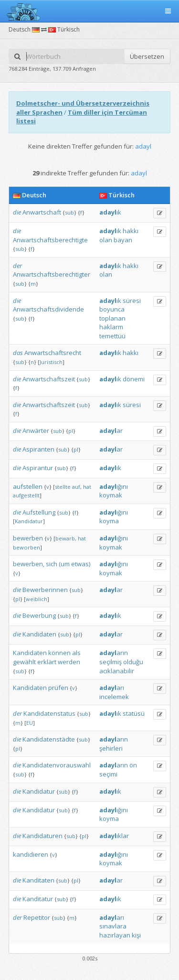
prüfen (58, 688)
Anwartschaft (42, 212)
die (17, 212)
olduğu (133, 662)
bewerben (28, 538)
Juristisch (51, 362)
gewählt (24, 662)
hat (87, 487)
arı (112, 688)
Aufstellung (39, 512)
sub (69, 212)
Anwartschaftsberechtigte (50, 240)
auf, (77, 487)
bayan (123, 240)
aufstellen (28, 486)
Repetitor (37, 917)
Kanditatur (38, 899)
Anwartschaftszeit (49, 379)
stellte (63, 487)
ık (110, 212)
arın (114, 653)
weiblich (37, 599)
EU (30, 723)
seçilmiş (111, 662)
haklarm (111, 327)
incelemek (114, 697)
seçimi (108, 774)
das (18, 353)
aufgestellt (26, 495)
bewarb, (66, 538)
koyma (109, 521)
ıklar (114, 836)
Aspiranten (38, 449)
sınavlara (113, 926)
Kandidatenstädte (49, 739)
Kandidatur (29, 521)
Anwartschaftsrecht (53, 353)
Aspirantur (38, 468)
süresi (132, 301)
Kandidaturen (42, 836)
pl (71, 431)
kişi (136, 935)
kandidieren (31, 854)
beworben (26, 547)
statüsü (134, 713)
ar (111, 431)
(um (64, 564)
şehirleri (111, 748)
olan (106, 240)
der (17, 266)
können (59, 653)
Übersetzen (147, 56)
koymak (111, 495)
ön (133, 765)
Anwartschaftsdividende (48, 309)
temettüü (112, 336)
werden (69, 662)
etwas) (81, 564)
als (76, 653)
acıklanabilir (117, 671)
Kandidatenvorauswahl (57, 765)
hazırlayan (115, 935)
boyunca (112, 309)
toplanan (112, 318)
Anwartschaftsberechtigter (52, 274)
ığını (114, 486)
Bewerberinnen (45, 590)
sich (52, 564)
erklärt (47, 662)
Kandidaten (39, 634)
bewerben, (29, 564)
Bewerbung (39, 615)
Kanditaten (38, 880)
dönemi (134, 379)
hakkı (131, 231)
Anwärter (36, 431)
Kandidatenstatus (49, 713)
